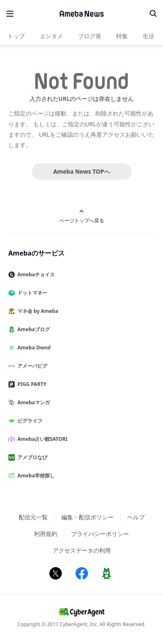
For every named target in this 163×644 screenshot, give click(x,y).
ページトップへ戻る (82, 216)
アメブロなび (31, 457)
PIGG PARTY (31, 384)
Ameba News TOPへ (81, 171)
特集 (122, 36)
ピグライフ (29, 421)
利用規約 (46, 534)
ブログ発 (90, 36)
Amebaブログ (32, 329)
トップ (16, 36)
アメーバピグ (31, 366)
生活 (148, 36)
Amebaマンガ (32, 402)
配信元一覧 (33, 517)
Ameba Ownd (33, 348)
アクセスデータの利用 (82, 550)
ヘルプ (136, 517)
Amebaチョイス (35, 274)
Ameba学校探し (35, 476)
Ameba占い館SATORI (41, 439)
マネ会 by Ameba (36, 311)
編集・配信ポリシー (88, 517)
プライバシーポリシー (100, 534)
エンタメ (51, 36)
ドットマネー (31, 293)
